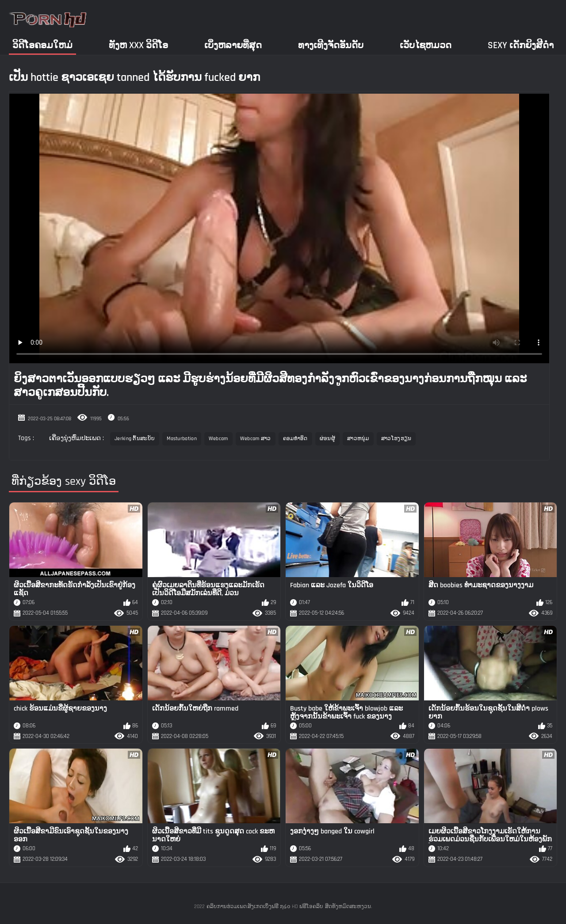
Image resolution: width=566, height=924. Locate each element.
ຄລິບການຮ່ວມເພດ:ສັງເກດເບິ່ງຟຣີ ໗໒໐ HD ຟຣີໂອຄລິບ (265, 907)
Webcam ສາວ (256, 439)
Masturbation (182, 439)
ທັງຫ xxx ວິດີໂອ (138, 45)
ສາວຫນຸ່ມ (358, 439)
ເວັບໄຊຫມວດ (426, 45)
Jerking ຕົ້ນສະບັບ (135, 439)
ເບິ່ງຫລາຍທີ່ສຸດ (233, 45)
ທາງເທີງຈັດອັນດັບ (331, 45)
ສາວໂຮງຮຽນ (396, 439)
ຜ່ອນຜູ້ (327, 439)
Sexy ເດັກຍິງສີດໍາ (521, 45)
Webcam (218, 439)
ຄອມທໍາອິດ (295, 439)
